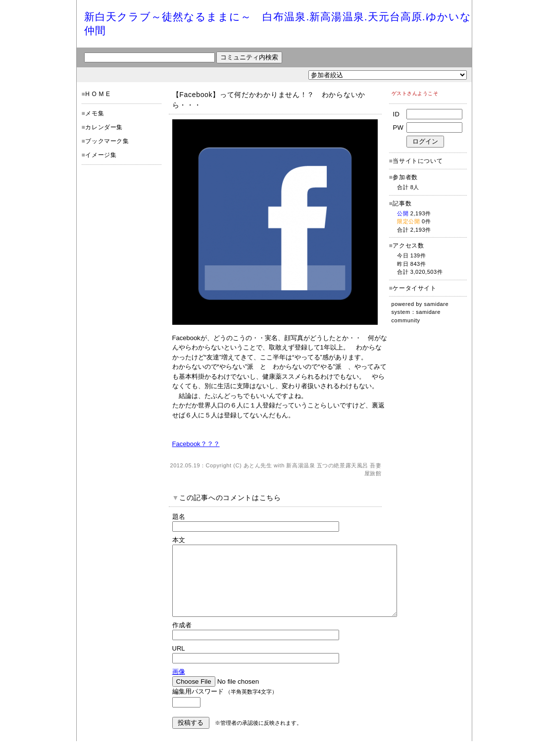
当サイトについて (418, 161)
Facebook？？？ (196, 444)
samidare (437, 304)
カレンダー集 (104, 127)
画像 (179, 686)
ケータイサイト (414, 288)
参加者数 (403, 177)
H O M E (98, 94)
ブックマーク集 (107, 141)
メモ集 (95, 113)
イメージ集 (101, 155)
